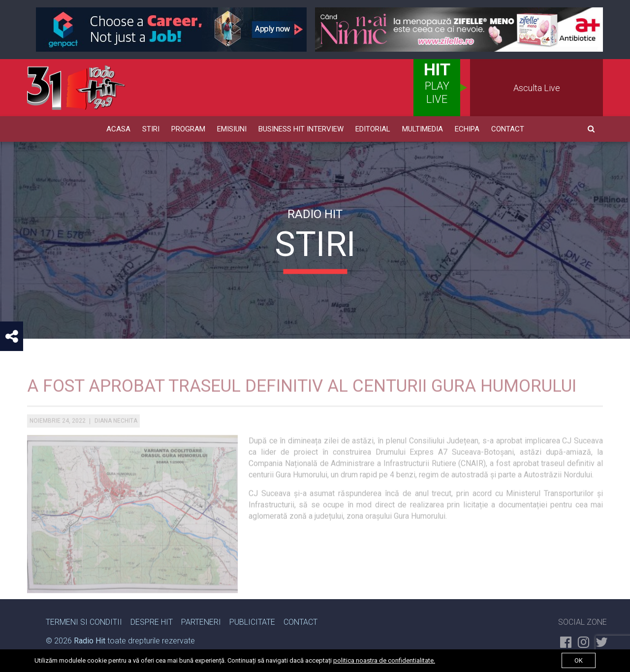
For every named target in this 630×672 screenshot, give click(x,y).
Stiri (151, 129)
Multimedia (423, 129)
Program (188, 129)
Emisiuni (232, 129)
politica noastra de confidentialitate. (384, 660)
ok (579, 660)
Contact (508, 129)
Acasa (118, 129)
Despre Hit (152, 622)
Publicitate (252, 622)
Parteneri (201, 622)
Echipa (467, 129)
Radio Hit (90, 641)
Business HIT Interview (301, 129)
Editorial (373, 129)
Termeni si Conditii (84, 622)
